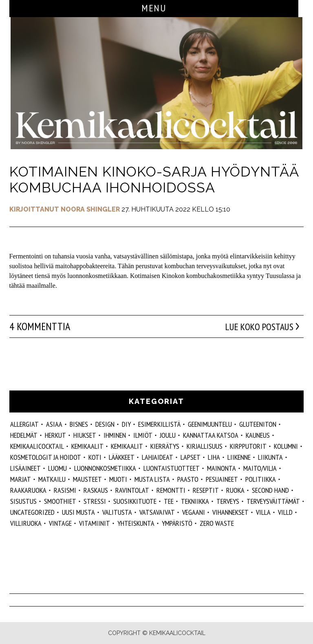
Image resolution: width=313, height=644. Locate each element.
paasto (188, 479)
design (105, 424)
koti (95, 457)
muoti (118, 479)
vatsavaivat (157, 512)
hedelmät (24, 435)
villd (285, 512)
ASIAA (54, 424)
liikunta (270, 457)
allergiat (24, 424)
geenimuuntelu (210, 424)
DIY (126, 424)
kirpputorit (248, 446)
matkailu (52, 479)
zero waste (217, 523)
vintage (60, 523)
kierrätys (165, 446)
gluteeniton (258, 424)
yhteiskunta (136, 523)
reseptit (206, 490)
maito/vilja (260, 468)
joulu (168, 435)
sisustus (23, 501)
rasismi (65, 490)
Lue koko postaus (255, 326)
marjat (21, 479)
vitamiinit (95, 523)
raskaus (96, 490)
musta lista (152, 479)
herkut (55, 435)
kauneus (258, 435)
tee (169, 501)
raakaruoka (28, 490)
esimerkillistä (159, 424)
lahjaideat (158, 457)
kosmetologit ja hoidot (46, 457)
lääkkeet (122, 457)
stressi (95, 501)
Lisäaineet (25, 468)
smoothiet (60, 501)
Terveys (228, 501)
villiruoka (26, 523)
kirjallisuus (205, 446)
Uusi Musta (78, 512)
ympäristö (177, 523)
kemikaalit (127, 446)
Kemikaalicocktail (37, 446)
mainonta (222, 468)
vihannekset (230, 512)
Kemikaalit (87, 446)
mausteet (87, 479)
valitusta (117, 512)
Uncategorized (32, 512)
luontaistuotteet (172, 468)
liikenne (239, 457)
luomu (57, 468)
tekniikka (195, 501)
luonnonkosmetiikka (105, 468)
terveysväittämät (273, 501)
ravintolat (132, 490)
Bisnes (79, 424)
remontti (171, 490)
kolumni (286, 446)
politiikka (261, 479)
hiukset (85, 435)
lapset (191, 457)
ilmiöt (143, 435)
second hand (270, 490)
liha (214, 457)
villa (263, 512)
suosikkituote (135, 501)
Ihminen (115, 435)
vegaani (194, 512)
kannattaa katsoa (211, 435)
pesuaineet (222, 479)
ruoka (235, 490)
